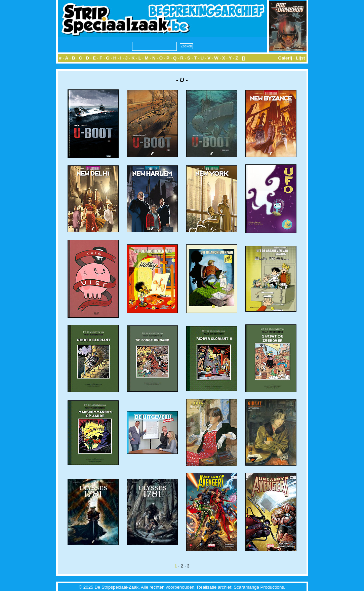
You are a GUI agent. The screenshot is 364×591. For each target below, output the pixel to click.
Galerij (285, 58)
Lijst (300, 58)
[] (244, 58)
